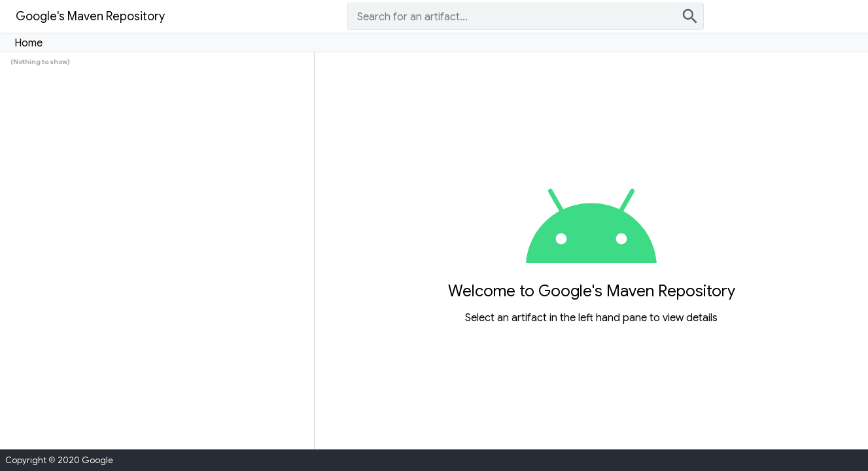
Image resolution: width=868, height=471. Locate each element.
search (690, 16)
